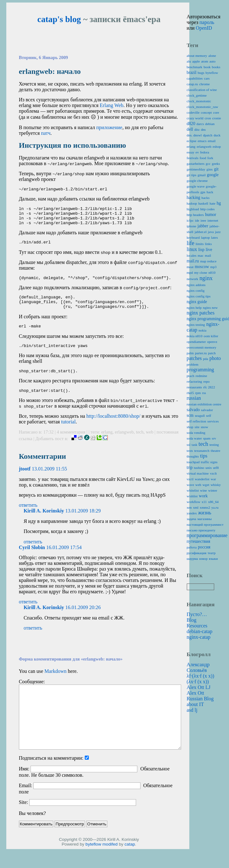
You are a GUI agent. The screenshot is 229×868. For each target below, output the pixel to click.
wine (203, 490)
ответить (28, 518)
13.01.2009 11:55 (49, 482)
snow (204, 427)
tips (204, 456)
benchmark (195, 67)
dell (190, 129)
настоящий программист (205, 524)
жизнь (205, 513)
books (216, 67)
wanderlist (202, 479)
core (216, 112)
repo (207, 381)
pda (205, 359)
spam (207, 438)
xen (189, 507)
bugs (201, 73)
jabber (203, 226)
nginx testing (196, 325)
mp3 (214, 267)
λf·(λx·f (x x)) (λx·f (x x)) (200, 679)
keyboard (193, 237)
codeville (193, 112)
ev (197, 152)
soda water (194, 438)
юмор (203, 559)
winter (213, 490)
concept (206, 112)
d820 (191, 124)
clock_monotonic (199, 101)
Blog (192, 620)
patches (194, 358)
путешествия (199, 541)
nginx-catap (199, 637)
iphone (192, 226)
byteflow (93, 857)
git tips (192, 175)
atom (204, 61)
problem (193, 364)
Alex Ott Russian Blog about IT (200, 699)
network (193, 279)
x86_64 (213, 502)
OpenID (204, 28)
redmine (201, 376)
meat (190, 267)
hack (210, 192)
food (203, 158)
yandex (192, 513)
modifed (110, 857)
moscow (202, 267)
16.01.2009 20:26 (83, 621)
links (209, 244)
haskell (203, 203)
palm (190, 353)
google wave (196, 186)
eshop (217, 147)
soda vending (196, 433)
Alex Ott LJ (199, 687)
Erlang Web (112, 105)
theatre (215, 451)
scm (190, 415)
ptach (191, 376)
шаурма (192, 559)
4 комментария (72, 445)
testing (214, 445)
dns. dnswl (194, 135)
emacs (202, 141)
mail (208, 255)
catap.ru (192, 84)
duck (217, 135)
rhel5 (190, 393)
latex (215, 237)
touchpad (193, 462)
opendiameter (196, 342)
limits (200, 244)
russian (194, 398)
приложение (109, 127)
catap (130, 857)
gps (203, 192)
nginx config (196, 290)
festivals (193, 158)
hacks (206, 198)
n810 (212, 272)
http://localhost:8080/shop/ (113, 429)
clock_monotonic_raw (203, 107)
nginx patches (201, 313)
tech (140, 445)
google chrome (197, 181)
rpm (198, 393)
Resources (197, 626)
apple (196, 61)
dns (203, 129)
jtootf (25, 482)
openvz (212, 342)
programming (200, 370)
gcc (208, 164)
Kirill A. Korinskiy (44, 524)
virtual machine (198, 473)
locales (192, 255)
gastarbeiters (196, 164)
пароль (207, 22)
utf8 (216, 468)
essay (191, 152)
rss (204, 393)
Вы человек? (32, 826)
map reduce (208, 261)
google (213, 175)
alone (212, 56)
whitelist (193, 490)
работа (192, 547)
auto (212, 61)
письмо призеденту (201, 530)
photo (215, 358)
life (191, 243)
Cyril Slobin (32, 561)
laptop (205, 237)
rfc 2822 (209, 387)
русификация (197, 553)
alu (189, 61)
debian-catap (200, 631)
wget (206, 485)
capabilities (195, 78)
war (213, 479)
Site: (23, 815)
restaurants (194, 387)
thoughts (193, 456)
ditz (197, 129)
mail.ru (193, 261)
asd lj (192, 710)
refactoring (195, 381)
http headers (195, 215)
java (211, 232)
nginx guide (197, 302)
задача (192, 519)
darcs (200, 124)
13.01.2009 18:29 (83, 524)
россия (204, 547)
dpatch (208, 135)
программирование (207, 535)
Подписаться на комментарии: (51, 771)
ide (197, 220)
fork (210, 158)
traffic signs (209, 462)
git (216, 169)
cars (207, 78)
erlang (107, 445)
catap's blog (59, 19)
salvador (207, 410)
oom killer (211, 336)
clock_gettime (197, 95)
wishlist (192, 496)
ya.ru (215, 507)
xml (196, 507)
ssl (189, 445)
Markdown (55, 684)
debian (210, 124)
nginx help (194, 308)
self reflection (197, 421)
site (197, 427)
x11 (204, 502)
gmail (201, 175)
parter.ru (201, 353)
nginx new (210, 308)
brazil (192, 72)
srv (214, 438)
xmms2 (205, 507)
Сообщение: (32, 695)
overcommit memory (202, 347)
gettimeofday (196, 169)
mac (201, 255)
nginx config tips (199, 296)
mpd (190, 272)
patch (212, 353)
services (213, 421)
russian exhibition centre (204, 404)
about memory (197, 56)
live (209, 250)
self (209, 416)
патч (46, 133)
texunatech (202, 451)
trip (190, 467)
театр (212, 553)
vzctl (190, 479)
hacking (194, 198)
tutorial (68, 435)
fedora (205, 152)
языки (213, 559)
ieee (203, 220)
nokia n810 (195, 336)
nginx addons (196, 285)
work (203, 496)
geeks (216, 164)
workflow (194, 502)
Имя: (24, 782)
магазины (205, 519)
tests (190, 451)
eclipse (192, 141)
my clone (200, 272)
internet (213, 220)
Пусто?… (197, 614)
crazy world (195, 118)
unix (209, 468)
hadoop (192, 203)
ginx (210, 169)
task (194, 445)
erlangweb (124, 445)
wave (191, 485)
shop (190, 427)
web (150, 445)
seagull (200, 416)
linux (192, 249)
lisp (201, 250)
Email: (26, 799)
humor (211, 215)
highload (193, 209)
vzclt (213, 473)
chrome (204, 84)
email (212, 141)
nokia (202, 330)
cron (208, 118)
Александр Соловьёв (198, 667)
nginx (206, 278)
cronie (217, 118)
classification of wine (202, 90)
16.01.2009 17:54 (64, 561)
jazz (218, 232)
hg (219, 203)
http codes (208, 209)
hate (212, 203)
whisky (216, 485)
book (207, 67)
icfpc (190, 220)
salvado (193, 410)
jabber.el (201, 232)
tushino (199, 468)
